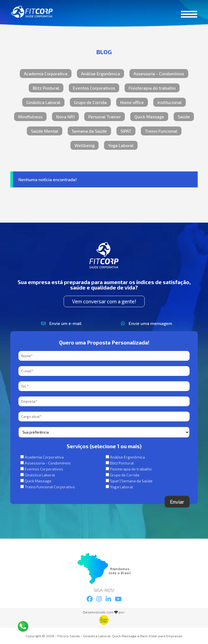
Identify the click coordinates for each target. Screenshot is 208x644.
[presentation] (60, 506)
